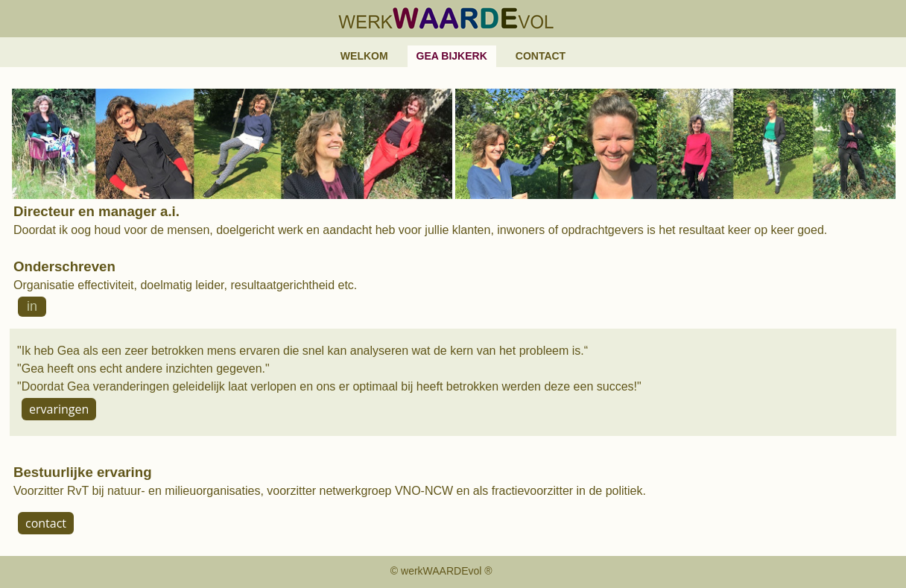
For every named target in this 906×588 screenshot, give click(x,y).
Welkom (364, 56)
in (32, 306)
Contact (541, 56)
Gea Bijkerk (452, 56)
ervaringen (59, 409)
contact (46, 523)
